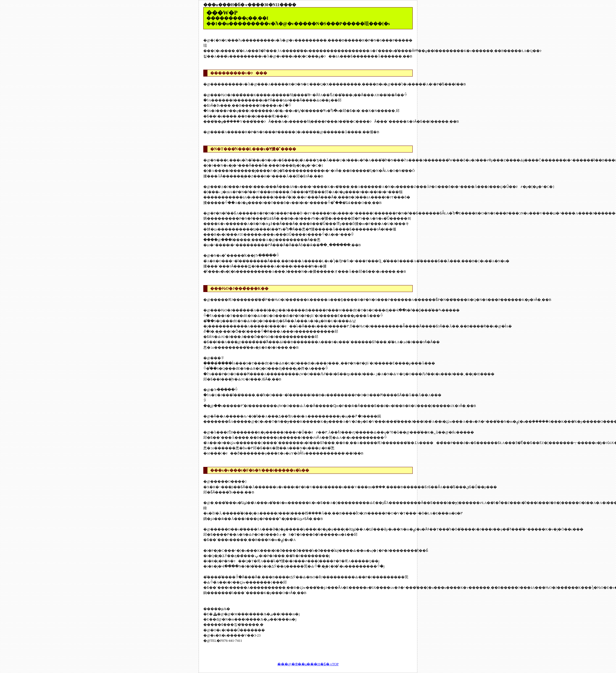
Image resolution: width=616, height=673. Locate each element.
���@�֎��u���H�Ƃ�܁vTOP (308, 664)
